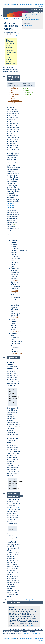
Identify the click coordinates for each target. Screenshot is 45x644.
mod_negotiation (15, 101)
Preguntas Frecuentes (25, 4)
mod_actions (13, 88)
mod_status (12, 103)
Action (25, 88)
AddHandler (27, 90)
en (19, 32)
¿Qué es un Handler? (31, 15)
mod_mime (11, 99)
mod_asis (11, 90)
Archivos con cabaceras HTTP (12, 441)
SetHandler (27, 95)
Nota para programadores (32, 20)
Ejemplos (27, 17)
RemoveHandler (29, 92)
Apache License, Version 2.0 (31, 633)
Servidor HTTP (15, 19)
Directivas (14, 4)
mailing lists (30, 625)
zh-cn (17, 36)
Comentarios (28, 26)
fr (9, 34)
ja (12, 34)
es (6, 34)
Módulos (7, 4)
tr (19, 34)
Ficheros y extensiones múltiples (11, 205)
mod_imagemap (13, 95)
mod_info (11, 97)
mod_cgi (11, 92)
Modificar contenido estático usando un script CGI (13, 366)
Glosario (36, 4)
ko (16, 34)
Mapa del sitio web (39, 5)
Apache (6, 19)
